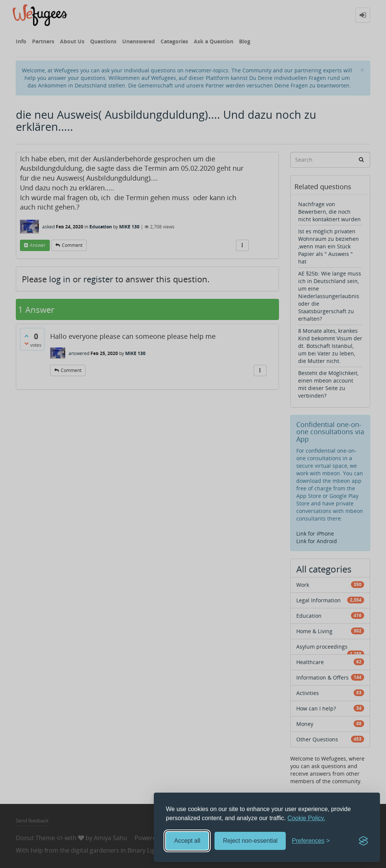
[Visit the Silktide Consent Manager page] (363, 841)
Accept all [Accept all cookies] (187, 841)
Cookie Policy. (306, 818)
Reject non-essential (250, 841)
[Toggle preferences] (311, 841)
